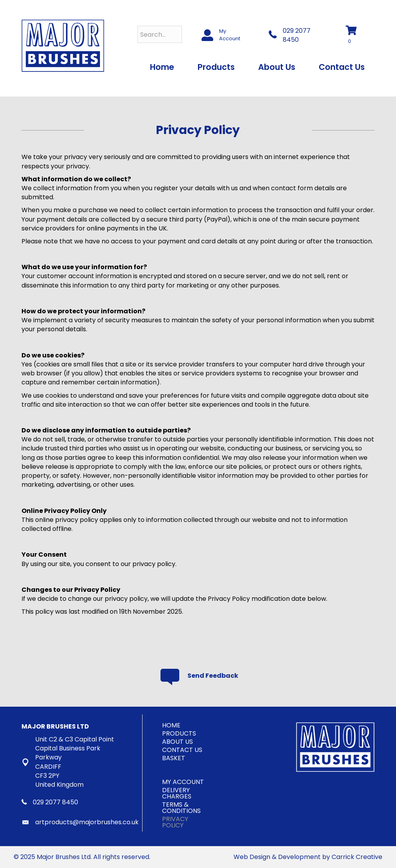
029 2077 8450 (297, 35)
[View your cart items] (355, 35)
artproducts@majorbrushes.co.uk (87, 822)
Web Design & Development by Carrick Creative (308, 857)
